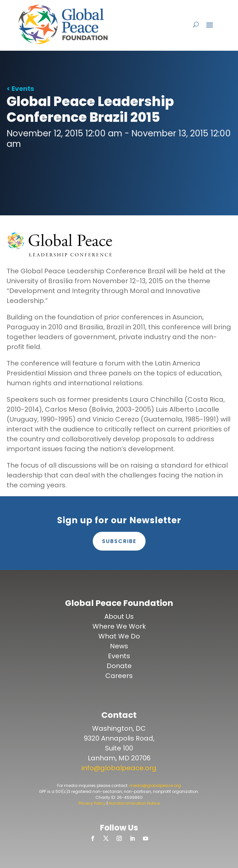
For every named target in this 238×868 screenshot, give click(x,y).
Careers (119, 676)
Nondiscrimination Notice (134, 803)
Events (119, 656)
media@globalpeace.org (155, 786)
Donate (119, 666)
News (119, 646)
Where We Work (119, 626)
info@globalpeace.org (119, 768)
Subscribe (119, 541)
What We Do (119, 636)
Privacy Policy (92, 803)
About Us (119, 616)
